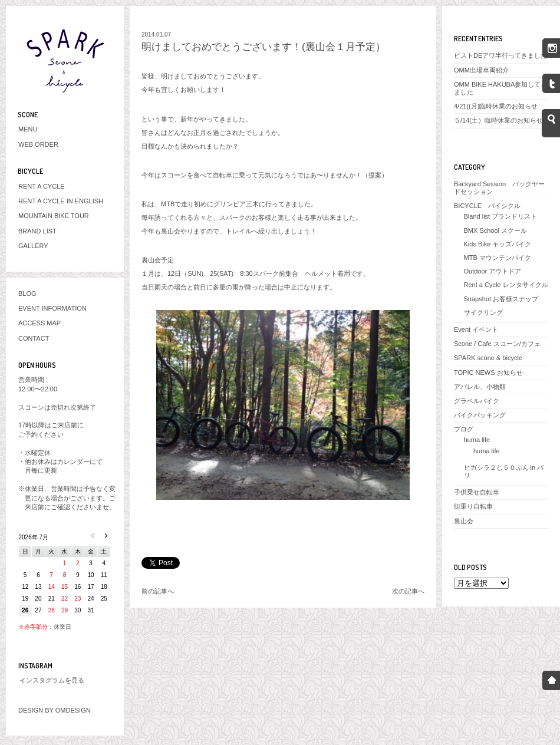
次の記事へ (408, 591)
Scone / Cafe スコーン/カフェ (497, 344)
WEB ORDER (38, 144)
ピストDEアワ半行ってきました (500, 55)
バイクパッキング (480, 415)
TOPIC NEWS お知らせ (488, 372)
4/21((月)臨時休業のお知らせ (496, 106)
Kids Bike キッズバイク (498, 244)
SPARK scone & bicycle (488, 358)
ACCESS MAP (39, 323)
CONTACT (34, 338)
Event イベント (476, 329)
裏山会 (464, 521)
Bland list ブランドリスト (501, 216)
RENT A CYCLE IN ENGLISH (61, 201)
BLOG (27, 294)
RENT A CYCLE (42, 186)
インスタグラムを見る (52, 680)
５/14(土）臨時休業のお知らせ (498, 120)
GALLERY (33, 246)
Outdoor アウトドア (493, 271)
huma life (477, 440)
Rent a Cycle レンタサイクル (506, 285)
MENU (28, 129)
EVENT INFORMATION (52, 308)
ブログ (464, 429)
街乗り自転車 (473, 506)
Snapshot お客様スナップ (501, 299)
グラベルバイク (477, 401)
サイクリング (483, 312)
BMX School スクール (496, 230)
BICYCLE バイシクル (487, 206)
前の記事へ (158, 591)
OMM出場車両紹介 (481, 70)
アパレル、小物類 (480, 387)
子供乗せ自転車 (477, 492)
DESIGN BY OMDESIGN (55, 710)
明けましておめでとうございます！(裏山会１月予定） (263, 47)
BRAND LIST (37, 231)
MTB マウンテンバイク (498, 258)
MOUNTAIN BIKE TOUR (54, 216)
